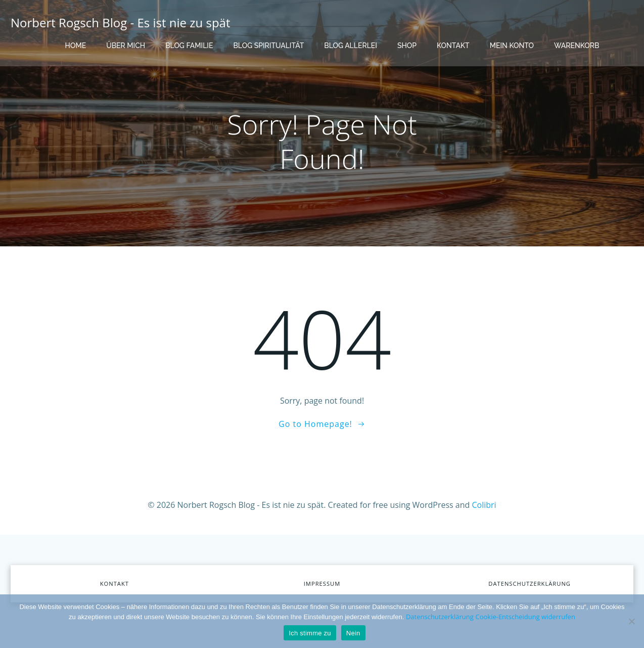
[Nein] (631, 621)
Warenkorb (577, 46)
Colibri (484, 505)
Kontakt (453, 46)
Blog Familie (189, 46)
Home (76, 46)
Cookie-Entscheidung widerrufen (525, 617)
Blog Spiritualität (268, 46)
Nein (353, 633)
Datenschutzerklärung (440, 617)
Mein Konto (512, 46)
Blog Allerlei (351, 46)
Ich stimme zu (310, 633)
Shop (407, 46)
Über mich (126, 46)
